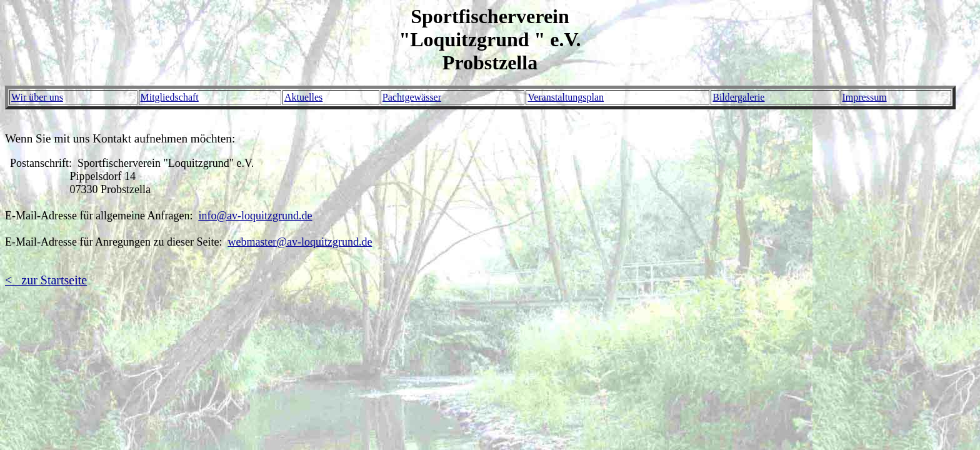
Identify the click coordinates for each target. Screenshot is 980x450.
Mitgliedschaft (170, 97)
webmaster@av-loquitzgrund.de (300, 242)
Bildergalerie (738, 97)
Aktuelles (303, 97)
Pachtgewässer (412, 97)
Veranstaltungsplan (566, 97)
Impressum (865, 97)
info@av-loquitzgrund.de (255, 216)
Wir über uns (37, 97)
